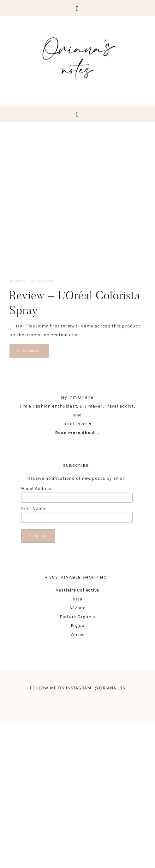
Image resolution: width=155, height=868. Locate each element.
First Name (33, 509)
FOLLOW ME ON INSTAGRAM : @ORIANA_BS (77, 688)
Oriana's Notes (77, 57)
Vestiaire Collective (77, 590)
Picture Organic (77, 617)
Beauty (18, 281)
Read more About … (78, 433)
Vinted (78, 634)
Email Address (37, 489)
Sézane (77, 608)
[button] (77, 8)
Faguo (78, 626)
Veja (78, 599)
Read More (29, 351)
